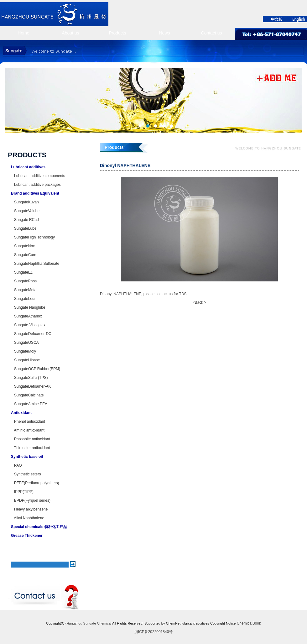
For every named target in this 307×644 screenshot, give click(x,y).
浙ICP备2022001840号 (154, 632)
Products (117, 33)
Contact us (212, 33)
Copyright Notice (223, 623)
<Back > (199, 302)
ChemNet (173, 623)
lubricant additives (195, 623)
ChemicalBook (249, 623)
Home (23, 33)
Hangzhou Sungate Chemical (89, 623)
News (164, 33)
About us (70, 33)
